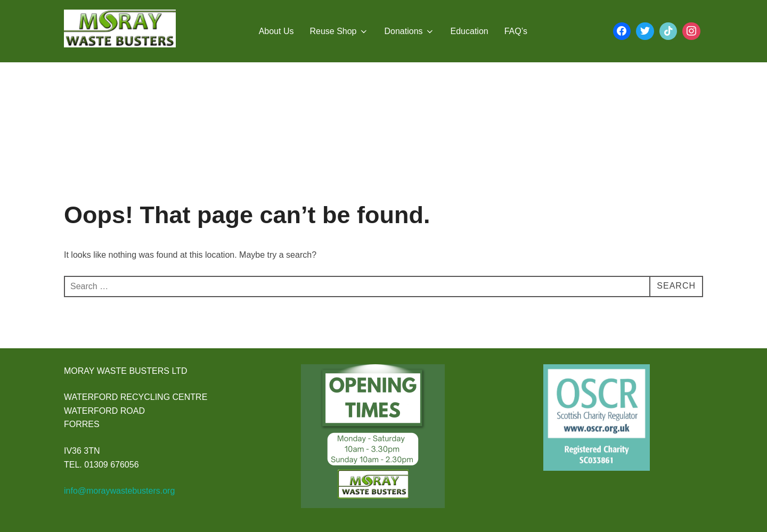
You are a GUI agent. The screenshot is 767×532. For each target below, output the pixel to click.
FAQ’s (516, 31)
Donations (410, 31)
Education (470, 31)
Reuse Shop (339, 31)
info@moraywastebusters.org (119, 491)
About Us (276, 31)
